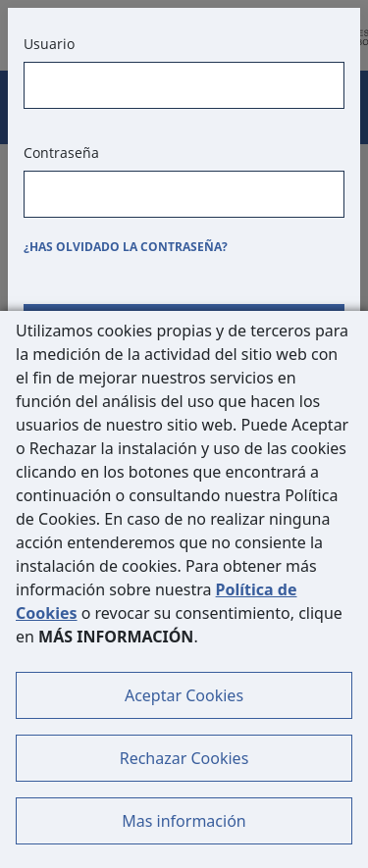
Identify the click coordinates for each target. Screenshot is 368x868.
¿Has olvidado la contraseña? (126, 247)
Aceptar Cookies (184, 695)
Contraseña (61, 153)
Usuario (49, 44)
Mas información (184, 821)
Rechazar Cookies (184, 758)
